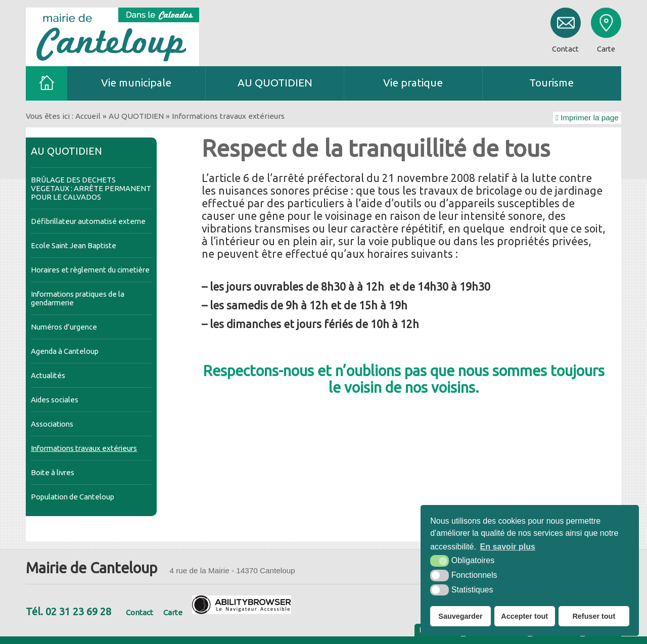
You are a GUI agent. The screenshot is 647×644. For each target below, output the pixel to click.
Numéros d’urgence (64, 327)
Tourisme (551, 83)
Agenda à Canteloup (65, 351)
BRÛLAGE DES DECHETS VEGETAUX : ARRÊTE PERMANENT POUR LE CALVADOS (91, 188)
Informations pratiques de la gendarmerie (78, 298)
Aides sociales (55, 400)
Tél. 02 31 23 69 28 (68, 611)
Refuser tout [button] (594, 616)
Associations (52, 424)
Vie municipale (136, 83)
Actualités (48, 375)
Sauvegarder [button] (460, 616)
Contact (140, 612)
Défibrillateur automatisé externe (88, 221)
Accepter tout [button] (524, 616)
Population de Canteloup (73, 497)
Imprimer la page (587, 118)
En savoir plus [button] (508, 547)
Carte (173, 612)
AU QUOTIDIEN (275, 83)
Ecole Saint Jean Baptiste (74, 245)
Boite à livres (53, 472)
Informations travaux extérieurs (84, 448)
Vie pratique (413, 83)
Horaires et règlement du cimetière (90, 270)
